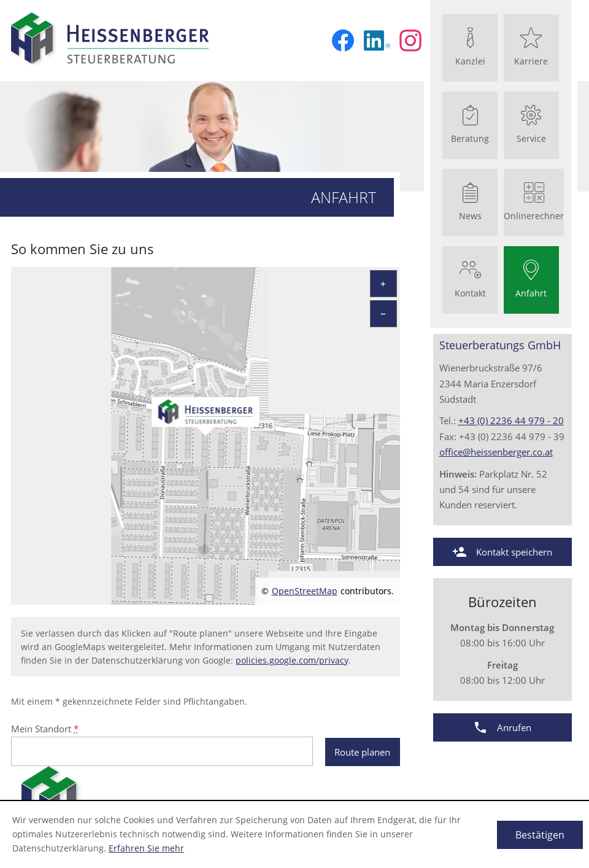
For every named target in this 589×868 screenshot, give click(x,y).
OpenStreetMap (305, 591)
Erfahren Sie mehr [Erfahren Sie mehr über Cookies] (146, 848)
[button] (502, 552)
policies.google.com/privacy (292, 661)
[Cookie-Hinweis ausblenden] (540, 835)
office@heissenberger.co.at (496, 452)
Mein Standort (45, 729)
